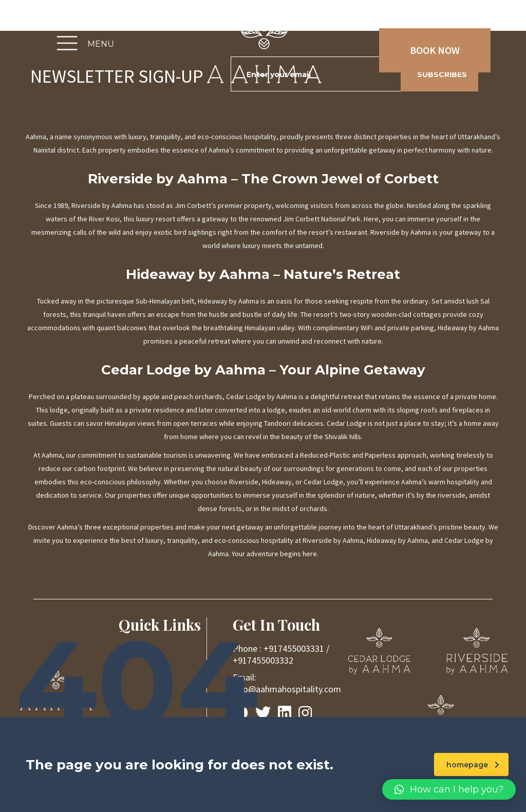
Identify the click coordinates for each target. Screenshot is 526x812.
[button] (449, 789)
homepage (473, 765)
